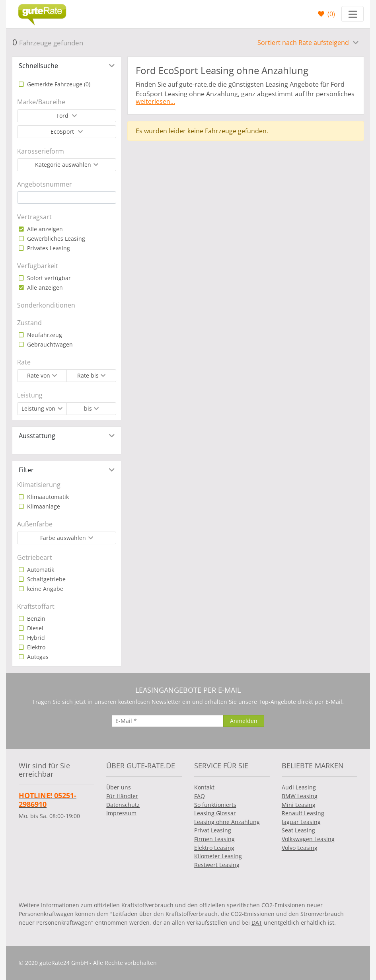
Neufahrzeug (44, 335)
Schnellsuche (38, 66)
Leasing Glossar (215, 813)
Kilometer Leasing (218, 856)
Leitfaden (125, 914)
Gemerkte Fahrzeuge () (58, 84)
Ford (63, 116)
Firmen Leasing (214, 839)
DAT (257, 923)
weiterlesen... (155, 101)
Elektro (35, 647)
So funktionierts (215, 805)
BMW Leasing (300, 796)
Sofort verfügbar (48, 278)
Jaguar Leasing (301, 822)
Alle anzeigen (44, 229)
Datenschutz (123, 805)
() (330, 14)
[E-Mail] (168, 721)
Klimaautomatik (47, 497)
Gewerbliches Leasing (55, 239)
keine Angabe (44, 589)
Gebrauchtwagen (49, 344)
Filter (26, 470)
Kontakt (204, 787)
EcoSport (63, 132)
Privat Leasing (213, 830)
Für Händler (122, 796)
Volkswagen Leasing (308, 839)
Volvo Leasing (300, 848)
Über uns (119, 787)
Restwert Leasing (217, 865)
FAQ (200, 796)
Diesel (34, 628)
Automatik (40, 570)
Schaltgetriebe (46, 579)
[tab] (67, 66)
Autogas (37, 657)
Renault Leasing (303, 813)
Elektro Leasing (214, 848)
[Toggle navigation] (353, 14)
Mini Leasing (299, 805)
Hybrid (35, 638)
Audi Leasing (299, 787)
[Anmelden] (244, 721)
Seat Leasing (298, 830)
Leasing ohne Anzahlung (227, 822)
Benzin (35, 619)
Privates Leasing (48, 248)
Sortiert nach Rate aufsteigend (304, 43)
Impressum (121, 813)
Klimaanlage (43, 506)
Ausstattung (37, 436)
